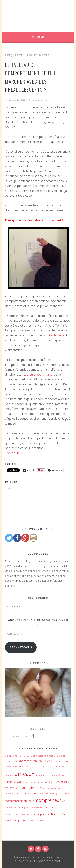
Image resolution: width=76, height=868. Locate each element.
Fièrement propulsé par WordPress (37, 857)
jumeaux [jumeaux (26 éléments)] (24, 774)
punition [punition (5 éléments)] (49, 807)
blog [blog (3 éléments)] (58, 756)
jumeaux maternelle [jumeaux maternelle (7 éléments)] (28, 788)
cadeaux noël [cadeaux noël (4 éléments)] (63, 761)
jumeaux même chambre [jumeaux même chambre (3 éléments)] (54, 788)
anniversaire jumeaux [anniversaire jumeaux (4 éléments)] (44, 756)
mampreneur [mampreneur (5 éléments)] (13, 801)
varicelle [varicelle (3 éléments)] (34, 821)
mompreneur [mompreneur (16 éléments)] (48, 800)
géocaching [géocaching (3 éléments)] (50, 767)
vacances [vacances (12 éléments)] (56, 813)
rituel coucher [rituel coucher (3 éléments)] (61, 807)
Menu (40, 37)
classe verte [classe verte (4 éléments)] (11, 766)
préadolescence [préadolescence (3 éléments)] (36, 807)
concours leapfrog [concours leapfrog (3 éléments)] (26, 767)
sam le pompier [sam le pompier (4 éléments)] (13, 814)
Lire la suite (14, 453)
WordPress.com (49, 861)
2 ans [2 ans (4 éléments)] (8, 756)
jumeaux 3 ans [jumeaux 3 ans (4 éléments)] (43, 775)
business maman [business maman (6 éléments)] (26, 761)
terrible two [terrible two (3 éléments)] (28, 814)
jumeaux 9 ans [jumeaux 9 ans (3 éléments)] (31, 782)
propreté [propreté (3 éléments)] (25, 807)
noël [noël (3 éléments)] (64, 801)
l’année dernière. (54, 335)
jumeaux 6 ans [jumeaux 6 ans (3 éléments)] (57, 775)
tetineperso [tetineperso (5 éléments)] (40, 814)
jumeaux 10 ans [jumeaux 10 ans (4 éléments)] (46, 782)
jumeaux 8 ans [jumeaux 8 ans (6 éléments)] (14, 782)
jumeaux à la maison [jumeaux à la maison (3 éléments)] (14, 794)
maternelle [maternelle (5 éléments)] (28, 801)
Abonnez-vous (21, 647)
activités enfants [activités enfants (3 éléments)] (25, 756)
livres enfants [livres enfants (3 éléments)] (64, 794)
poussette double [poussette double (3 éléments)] (13, 807)
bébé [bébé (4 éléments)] (40, 761)
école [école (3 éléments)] (41, 821)
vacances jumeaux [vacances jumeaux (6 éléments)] (17, 820)
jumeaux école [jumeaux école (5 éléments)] (32, 793)
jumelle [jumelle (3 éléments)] (45, 794)
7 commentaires (38, 100)
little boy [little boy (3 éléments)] (53, 794)
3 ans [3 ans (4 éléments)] (14, 756)
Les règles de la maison (39, 374)
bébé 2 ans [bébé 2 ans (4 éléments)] (49, 761)
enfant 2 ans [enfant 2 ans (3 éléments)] (39, 767)
